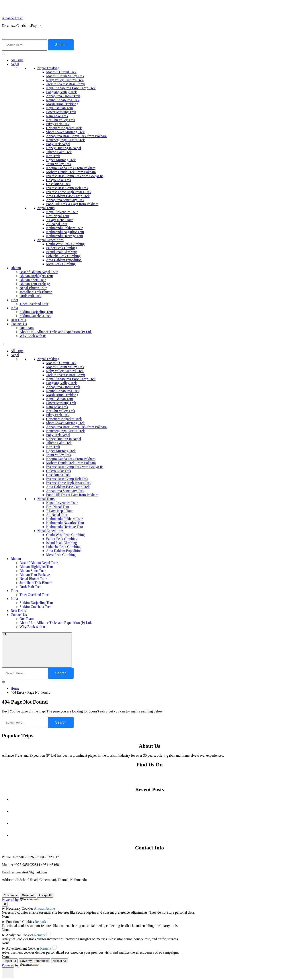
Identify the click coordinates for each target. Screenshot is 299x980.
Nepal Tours (46, 208)
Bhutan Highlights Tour (36, 276)
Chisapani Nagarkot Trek (64, 128)
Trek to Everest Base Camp (65, 84)
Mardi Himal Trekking (62, 104)
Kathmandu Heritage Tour (65, 236)
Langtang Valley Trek (61, 92)
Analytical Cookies (20, 935)
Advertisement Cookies (23, 948)
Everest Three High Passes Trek (69, 192)
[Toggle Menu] (4, 54)
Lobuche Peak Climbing (63, 256)
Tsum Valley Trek (59, 164)
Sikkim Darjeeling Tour (36, 312)
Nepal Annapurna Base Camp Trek (71, 88)
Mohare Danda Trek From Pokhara (71, 172)
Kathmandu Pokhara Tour (64, 228)
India (14, 308)
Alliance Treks (12, 18)
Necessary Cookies (20, 908)
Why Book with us (33, 336)
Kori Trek (53, 156)
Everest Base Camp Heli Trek (67, 188)
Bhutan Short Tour (33, 280)
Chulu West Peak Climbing (65, 244)
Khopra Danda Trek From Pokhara (71, 168)
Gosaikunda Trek (58, 184)
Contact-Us (19, 324)
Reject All (28, 895)
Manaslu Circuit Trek (61, 72)
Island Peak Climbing (62, 252)
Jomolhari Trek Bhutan (36, 292)
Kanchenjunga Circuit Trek (65, 140)
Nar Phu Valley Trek (61, 120)
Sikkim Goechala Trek (35, 316)
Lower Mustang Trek (61, 112)
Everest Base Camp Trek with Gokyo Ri (75, 176)
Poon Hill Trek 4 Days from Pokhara (72, 204)
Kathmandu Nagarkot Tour (65, 232)
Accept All (45, 895)
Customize (11, 895)
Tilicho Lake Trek (59, 152)
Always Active (44, 908)
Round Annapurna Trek (63, 100)
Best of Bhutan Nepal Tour (39, 272)
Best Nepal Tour (58, 216)
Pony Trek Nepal (58, 144)
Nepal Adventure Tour (62, 212)
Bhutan (16, 268)
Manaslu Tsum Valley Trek (65, 76)
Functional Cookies (20, 922)
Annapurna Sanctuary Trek (65, 200)
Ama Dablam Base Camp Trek (68, 196)
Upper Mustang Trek (61, 160)
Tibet (14, 300)
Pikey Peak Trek (58, 124)
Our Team (27, 328)
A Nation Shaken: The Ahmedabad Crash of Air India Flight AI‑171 (154, 823)
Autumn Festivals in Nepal (154, 799)
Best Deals (18, 320)
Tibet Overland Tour (34, 304)
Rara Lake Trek (57, 116)
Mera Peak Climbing (61, 264)
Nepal (15, 64)
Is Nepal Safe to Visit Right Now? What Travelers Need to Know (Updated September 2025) (154, 811)
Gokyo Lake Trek (59, 180)
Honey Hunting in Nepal (64, 148)
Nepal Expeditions (50, 240)
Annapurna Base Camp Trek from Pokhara (76, 136)
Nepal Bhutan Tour (60, 108)
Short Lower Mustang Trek (65, 132)
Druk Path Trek (30, 296)
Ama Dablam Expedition (64, 260)
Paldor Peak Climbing (62, 248)
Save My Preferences (34, 961)
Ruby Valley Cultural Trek (65, 80)
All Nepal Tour (57, 224)
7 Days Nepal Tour (60, 220)
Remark (40, 922)
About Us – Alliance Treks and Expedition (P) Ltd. (56, 332)
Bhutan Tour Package (35, 284)
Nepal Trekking (48, 68)
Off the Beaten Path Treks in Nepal (154, 835)
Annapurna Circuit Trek (63, 96)
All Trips (17, 60)
